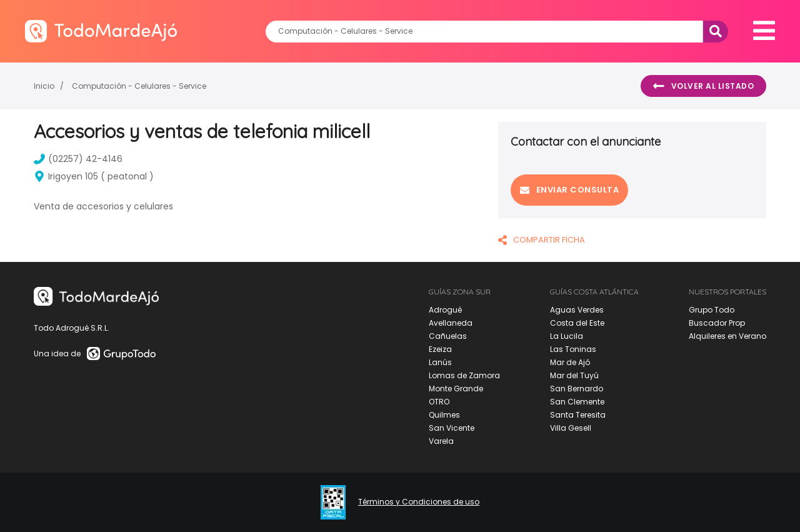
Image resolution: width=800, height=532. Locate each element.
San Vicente (452, 428)
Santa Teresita (578, 415)
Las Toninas (573, 349)
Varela (441, 441)
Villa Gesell (571, 428)
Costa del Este (577, 323)
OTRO (439, 402)
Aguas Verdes (577, 310)
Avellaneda (451, 323)
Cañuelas (448, 336)
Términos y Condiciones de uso (419, 502)
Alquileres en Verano (727, 336)
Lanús (440, 362)
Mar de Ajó (570, 362)
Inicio (44, 86)
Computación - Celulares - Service (139, 86)
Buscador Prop (717, 323)
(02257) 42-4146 (78, 159)
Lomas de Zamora (464, 375)
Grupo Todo (712, 310)
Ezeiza (440, 349)
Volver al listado (703, 86)
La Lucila (567, 336)
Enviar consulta (569, 190)
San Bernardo (577, 389)
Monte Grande (456, 389)
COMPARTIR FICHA (542, 240)
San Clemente (577, 402)
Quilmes (444, 415)
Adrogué (445, 310)
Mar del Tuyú (574, 375)
